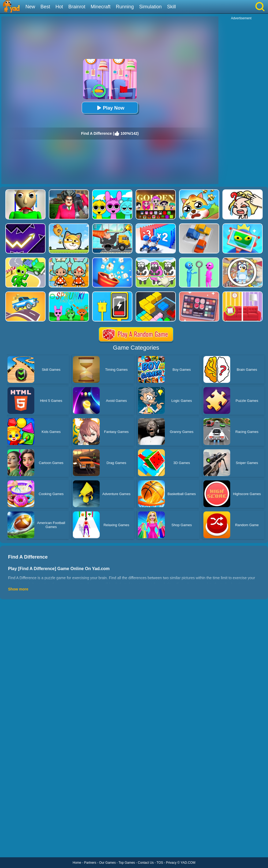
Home (77, 863)
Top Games (127, 863)
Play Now (110, 108)
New (30, 7)
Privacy (171, 863)
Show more (18, 589)
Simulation (150, 7)
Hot (59, 7)
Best (45, 7)
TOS (160, 863)
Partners (90, 863)
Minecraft (100, 7)
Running (125, 7)
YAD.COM (188, 863)
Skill (171, 7)
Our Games (107, 863)
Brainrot (77, 7)
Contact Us (146, 863)
